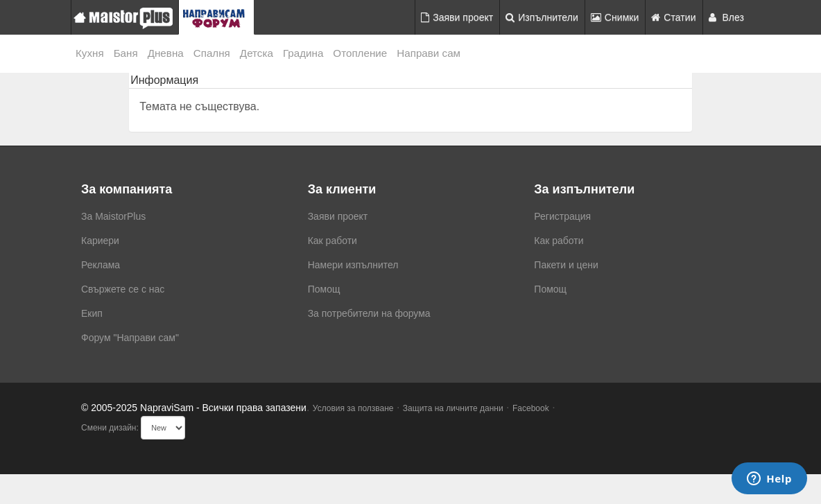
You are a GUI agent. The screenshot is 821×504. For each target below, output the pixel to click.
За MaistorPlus (113, 216)
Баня (126, 53)
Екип (92, 313)
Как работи (332, 241)
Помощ (324, 289)
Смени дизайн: (110, 428)
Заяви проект (457, 17)
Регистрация (562, 216)
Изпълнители (542, 17)
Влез (727, 17)
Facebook (531, 408)
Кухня (90, 53)
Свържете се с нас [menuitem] (123, 289)
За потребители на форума (369, 313)
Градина (303, 53)
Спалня (212, 53)
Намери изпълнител (353, 265)
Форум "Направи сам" (130, 338)
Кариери (100, 241)
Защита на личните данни (453, 408)
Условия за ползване (353, 408)
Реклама (101, 265)
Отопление (360, 53)
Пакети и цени (566, 265)
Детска (257, 53)
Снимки (615, 17)
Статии (673, 17)
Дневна (166, 53)
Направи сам (429, 53)
